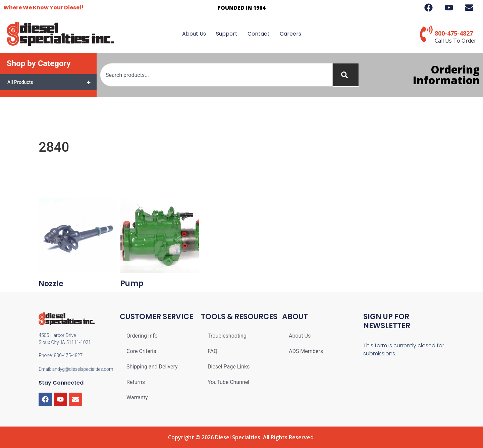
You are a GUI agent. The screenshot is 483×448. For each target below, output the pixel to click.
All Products (52, 82)
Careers (290, 34)
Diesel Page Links (229, 367)
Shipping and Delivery (152, 367)
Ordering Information (446, 75)
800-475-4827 (454, 33)
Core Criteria (141, 351)
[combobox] (216, 75)
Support (227, 34)
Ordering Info (142, 336)
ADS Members (306, 351)
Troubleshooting (227, 336)
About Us (194, 34)
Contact (259, 34)
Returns (136, 382)
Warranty (137, 397)
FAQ (212, 351)
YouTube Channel (228, 382)
